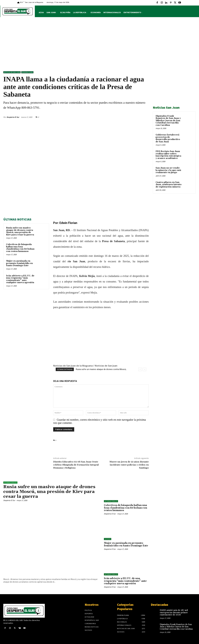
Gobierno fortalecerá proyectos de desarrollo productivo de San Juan (168, 138)
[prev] (140, 369)
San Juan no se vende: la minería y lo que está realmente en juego (168, 170)
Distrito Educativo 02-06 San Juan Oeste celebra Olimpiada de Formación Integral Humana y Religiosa (76, 465)
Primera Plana (27, 72)
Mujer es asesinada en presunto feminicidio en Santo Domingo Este (19, 263)
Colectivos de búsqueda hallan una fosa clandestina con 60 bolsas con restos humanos (20, 248)
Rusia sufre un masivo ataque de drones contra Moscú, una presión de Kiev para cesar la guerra (20, 231)
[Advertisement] (99, 45)
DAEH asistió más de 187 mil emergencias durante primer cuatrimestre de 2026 (174, 613)
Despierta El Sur (13, 117)
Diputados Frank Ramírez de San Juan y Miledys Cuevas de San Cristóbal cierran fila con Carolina (168, 121)
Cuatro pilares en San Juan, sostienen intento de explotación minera (169, 185)
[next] (144, 369)
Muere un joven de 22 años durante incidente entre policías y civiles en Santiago (129, 465)
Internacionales (10, 483)
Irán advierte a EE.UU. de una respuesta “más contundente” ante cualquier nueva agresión (20, 279)
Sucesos (108, 539)
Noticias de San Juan (12, 72)
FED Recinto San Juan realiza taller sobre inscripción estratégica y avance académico (168, 155)
